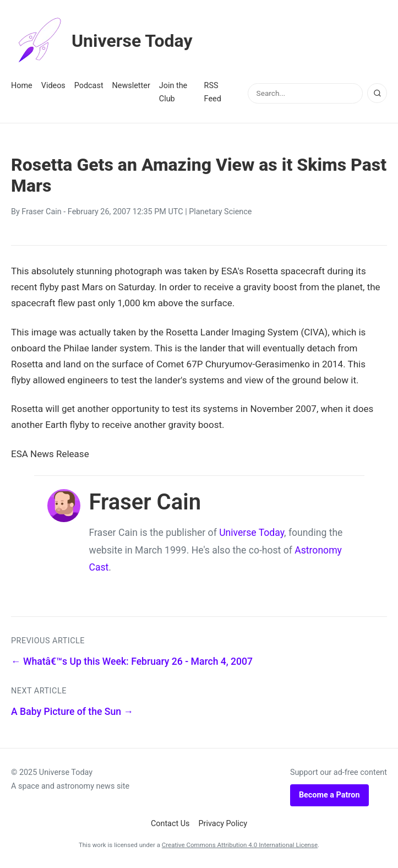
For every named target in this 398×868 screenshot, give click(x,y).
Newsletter (131, 86)
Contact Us (170, 824)
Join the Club (173, 92)
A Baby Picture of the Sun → (72, 712)
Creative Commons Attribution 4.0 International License (240, 845)
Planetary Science (220, 212)
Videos (53, 86)
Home (22, 86)
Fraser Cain (41, 212)
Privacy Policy (223, 824)
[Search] (377, 93)
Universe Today (102, 41)
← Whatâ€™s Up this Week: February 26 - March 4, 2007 (132, 661)
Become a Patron (329, 795)
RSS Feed (213, 92)
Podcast (89, 86)
